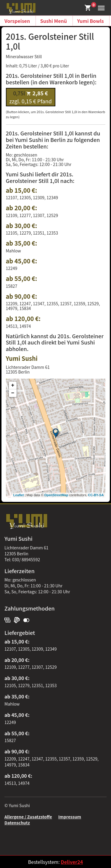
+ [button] (13, 385)
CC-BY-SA (96, 495)
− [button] (13, 393)
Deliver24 (72, 862)
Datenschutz (17, 823)
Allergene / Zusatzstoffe (28, 817)
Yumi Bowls (91, 21)
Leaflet (18, 495)
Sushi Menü (54, 21)
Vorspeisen (17, 21)
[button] (100, 7)
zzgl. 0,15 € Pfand (31, 97)
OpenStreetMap (56, 495)
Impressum (70, 817)
